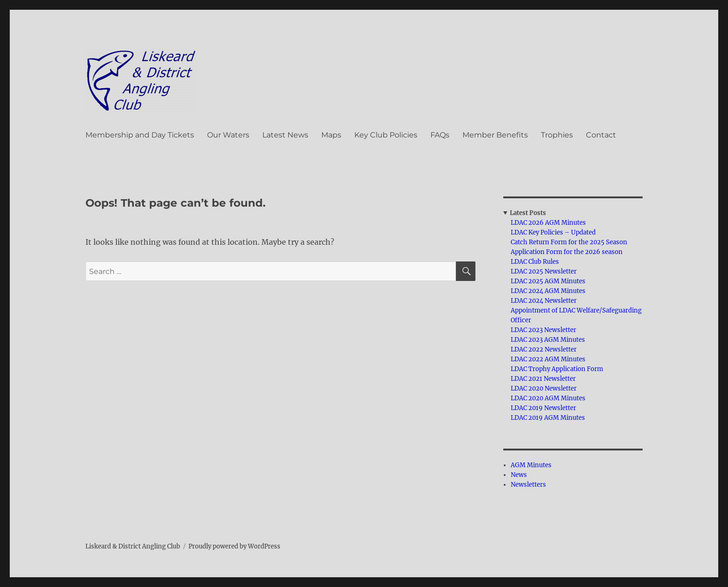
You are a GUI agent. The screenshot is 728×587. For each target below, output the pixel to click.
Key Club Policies (386, 135)
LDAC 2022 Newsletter (544, 349)
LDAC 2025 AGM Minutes (548, 281)
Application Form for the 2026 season (567, 252)
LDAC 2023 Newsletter (543, 330)
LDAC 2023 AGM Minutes (548, 340)
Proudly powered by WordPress (234, 546)
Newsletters (528, 485)
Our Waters (228, 135)
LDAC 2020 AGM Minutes (548, 398)
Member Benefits (495, 135)
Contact (601, 135)
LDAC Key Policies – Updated (553, 232)
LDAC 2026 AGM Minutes (548, 223)
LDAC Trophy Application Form (557, 369)
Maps (331, 135)
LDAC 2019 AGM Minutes (548, 418)
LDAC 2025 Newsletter (544, 271)
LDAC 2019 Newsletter (543, 408)
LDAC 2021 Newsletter (543, 379)
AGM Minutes (531, 465)
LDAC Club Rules (535, 262)
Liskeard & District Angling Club (133, 546)
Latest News (285, 135)
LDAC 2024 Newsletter (544, 301)
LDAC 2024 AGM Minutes (548, 291)
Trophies (557, 135)
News (519, 475)
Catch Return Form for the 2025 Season (569, 242)
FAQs (440, 135)
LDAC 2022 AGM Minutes (548, 359)
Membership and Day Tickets (140, 135)
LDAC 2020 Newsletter (544, 388)
